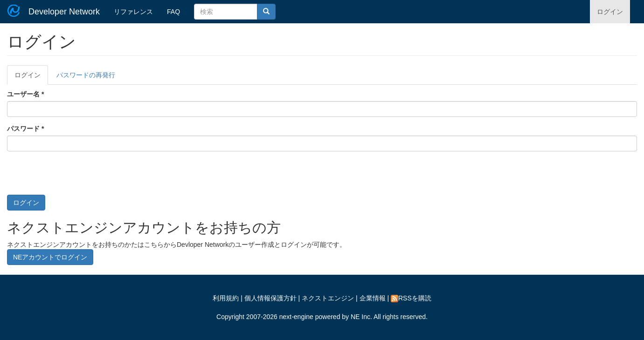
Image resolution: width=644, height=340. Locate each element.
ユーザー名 (25, 94)
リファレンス (133, 12)
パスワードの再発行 (86, 75)
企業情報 (373, 298)
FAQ (173, 12)
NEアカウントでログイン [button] (50, 257)
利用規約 (226, 298)
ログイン (610, 12)
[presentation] (78, 177)
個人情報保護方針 (270, 298)
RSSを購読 (411, 298)
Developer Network (64, 12)
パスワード (25, 129)
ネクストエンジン (328, 298)
